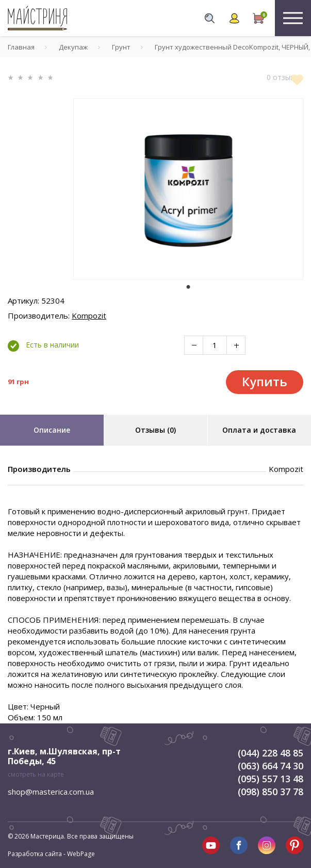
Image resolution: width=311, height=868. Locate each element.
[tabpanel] (188, 189)
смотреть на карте (36, 774)
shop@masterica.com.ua (51, 792)
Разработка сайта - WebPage (51, 854)
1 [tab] (188, 287)
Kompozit (89, 315)
